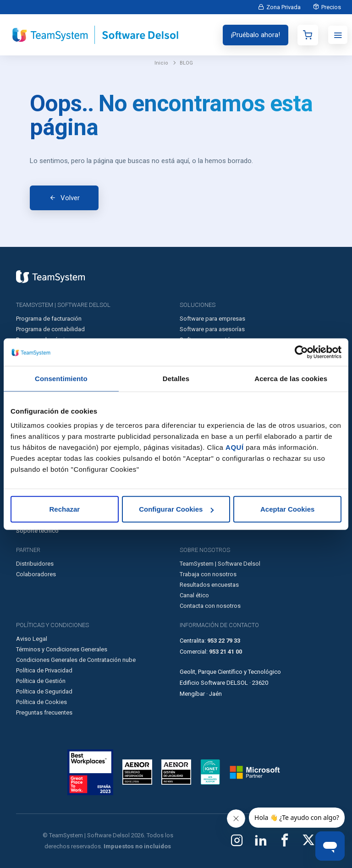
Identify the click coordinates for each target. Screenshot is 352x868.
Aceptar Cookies (287, 509)
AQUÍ (235, 447)
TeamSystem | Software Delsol (220, 564)
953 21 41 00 (225, 652)
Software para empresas (212, 319)
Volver (70, 198)
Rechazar (64, 509)
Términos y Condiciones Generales (62, 649)
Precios (331, 7)
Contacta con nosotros (210, 606)
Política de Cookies (41, 702)
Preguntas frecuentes (44, 712)
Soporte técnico (37, 531)
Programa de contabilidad (50, 329)
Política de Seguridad (44, 691)
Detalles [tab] (176, 378)
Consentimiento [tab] (61, 378)
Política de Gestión (41, 681)
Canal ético (194, 595)
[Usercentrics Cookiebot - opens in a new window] (301, 352)
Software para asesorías (212, 329)
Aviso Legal (32, 639)
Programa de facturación (49, 319)
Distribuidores (35, 564)
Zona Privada (282, 7)
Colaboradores (36, 574)
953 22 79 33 (224, 641)
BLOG (186, 63)
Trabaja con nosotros (208, 574)
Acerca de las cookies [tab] (291, 378)
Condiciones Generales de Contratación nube (76, 660)
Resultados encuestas (209, 585)
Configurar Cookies (176, 509)
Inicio (161, 63)
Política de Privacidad (44, 670)
